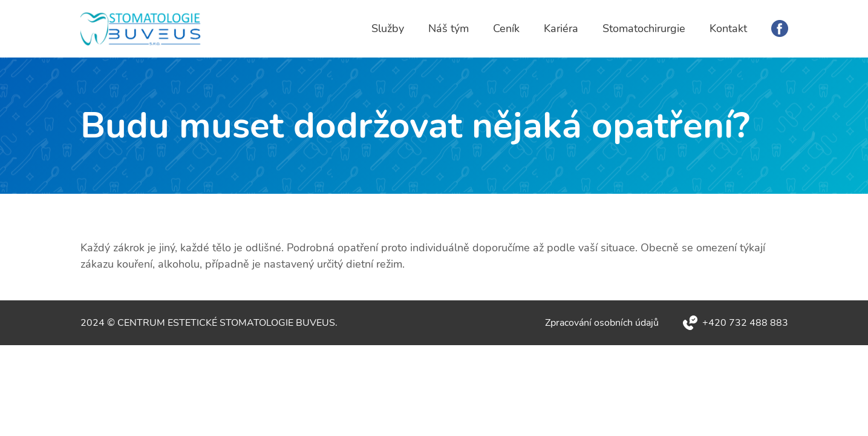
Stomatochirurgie (644, 28)
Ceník (506, 28)
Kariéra (561, 28)
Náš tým (449, 28)
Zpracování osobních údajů (602, 323)
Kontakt (728, 28)
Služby (388, 28)
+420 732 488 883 (745, 323)
